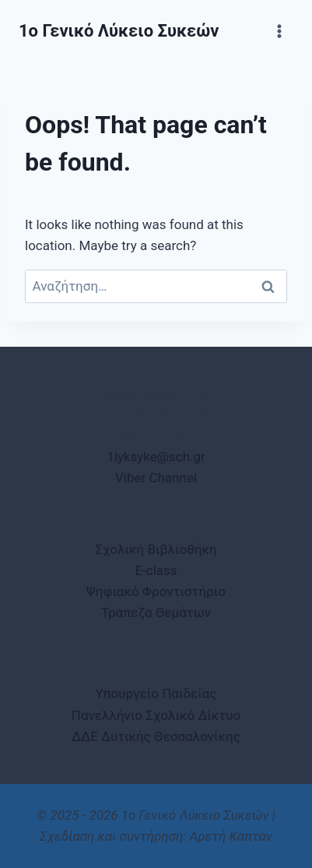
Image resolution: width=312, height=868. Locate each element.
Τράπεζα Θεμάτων (156, 612)
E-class (156, 570)
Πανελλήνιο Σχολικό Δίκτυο (156, 715)
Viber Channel (156, 478)
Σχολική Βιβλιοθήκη (156, 549)
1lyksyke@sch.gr (156, 457)
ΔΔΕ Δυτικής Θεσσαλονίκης (156, 736)
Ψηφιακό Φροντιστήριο (156, 591)
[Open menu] (279, 31)
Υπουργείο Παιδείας (156, 693)
